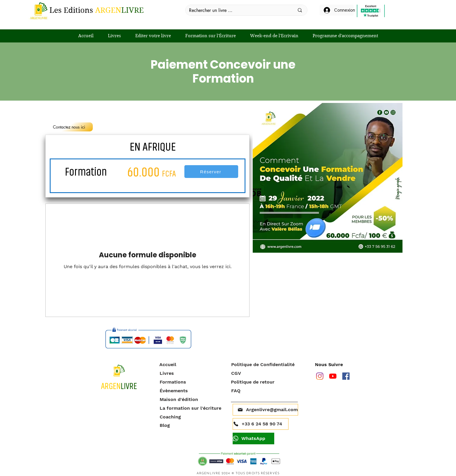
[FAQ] (264, 391)
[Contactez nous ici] (69, 127)
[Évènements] (192, 391)
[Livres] (192, 373)
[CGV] (264, 373)
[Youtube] (333, 376)
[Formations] (192, 382)
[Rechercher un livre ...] (237, 10)
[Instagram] (320, 376)
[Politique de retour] (264, 382)
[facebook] (346, 376)
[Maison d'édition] (192, 400)
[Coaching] (192, 417)
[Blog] (192, 425)
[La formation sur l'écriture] (192, 408)
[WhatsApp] (253, 438)
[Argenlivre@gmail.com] (265, 410)
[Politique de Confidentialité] (265, 365)
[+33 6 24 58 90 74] (261, 424)
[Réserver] (211, 172)
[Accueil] (192, 365)
